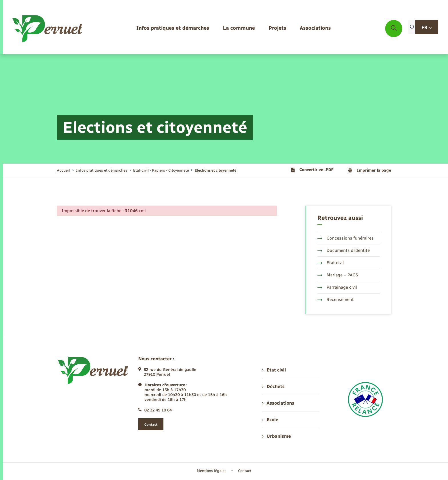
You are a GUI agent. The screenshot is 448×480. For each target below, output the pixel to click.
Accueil (63, 170)
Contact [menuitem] (245, 471)
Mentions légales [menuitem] (212, 471)
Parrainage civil (337, 287)
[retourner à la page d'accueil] (48, 29)
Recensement (336, 300)
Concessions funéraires (346, 238)
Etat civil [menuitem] (274, 370)
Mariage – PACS (338, 275)
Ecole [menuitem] (270, 420)
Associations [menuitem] (278, 403)
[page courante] (215, 170)
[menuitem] (173, 28)
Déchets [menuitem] (273, 386)
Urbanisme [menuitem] (277, 436)
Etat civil (331, 263)
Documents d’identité (344, 250)
